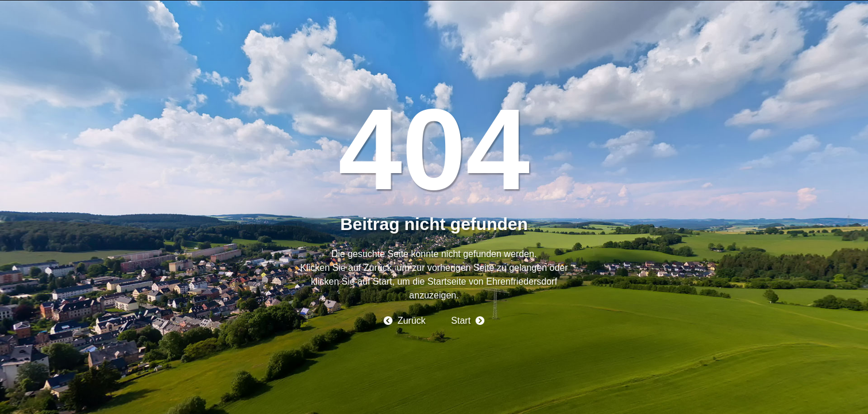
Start (461, 321)
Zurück (412, 321)
